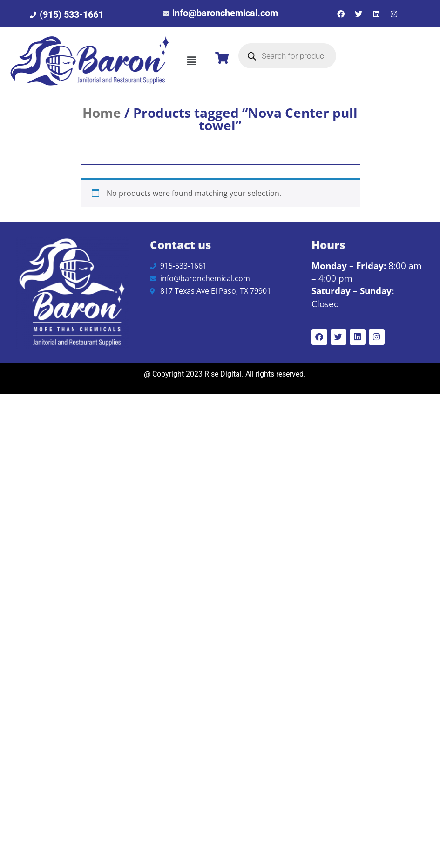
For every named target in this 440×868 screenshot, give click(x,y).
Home (102, 113)
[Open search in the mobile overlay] (287, 56)
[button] (191, 61)
